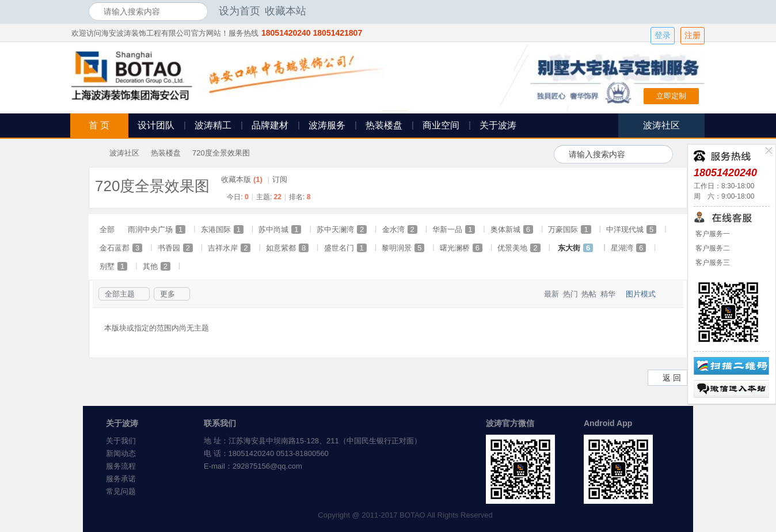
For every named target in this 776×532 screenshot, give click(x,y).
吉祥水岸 (229, 248)
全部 (107, 229)
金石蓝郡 (121, 248)
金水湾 (400, 229)
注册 (693, 35)
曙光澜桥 (461, 248)
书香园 (175, 248)
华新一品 (454, 229)
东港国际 (222, 229)
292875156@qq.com (267, 466)
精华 (608, 294)
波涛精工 (213, 125)
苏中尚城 (280, 229)
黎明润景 (403, 248)
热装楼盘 (384, 125)
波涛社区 (124, 153)
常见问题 (121, 491)
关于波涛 (498, 125)
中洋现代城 (631, 229)
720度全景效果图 (221, 153)
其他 (157, 266)
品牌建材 (270, 125)
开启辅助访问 (684, 11)
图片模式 (641, 294)
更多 (168, 294)
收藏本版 (242, 179)
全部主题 (120, 294)
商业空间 (441, 125)
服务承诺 (121, 479)
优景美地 (519, 248)
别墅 (113, 266)
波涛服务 (327, 125)
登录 (663, 35)
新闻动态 (121, 453)
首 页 (99, 125)
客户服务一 (712, 234)
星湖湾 (628, 248)
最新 (551, 294)
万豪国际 (569, 229)
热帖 (589, 294)
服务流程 (121, 466)
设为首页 (239, 11)
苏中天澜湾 (342, 229)
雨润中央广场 (157, 229)
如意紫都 (287, 248)
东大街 (575, 248)
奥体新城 (512, 229)
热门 (570, 294)
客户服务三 (712, 263)
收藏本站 (286, 11)
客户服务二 (712, 248)
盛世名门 (345, 248)
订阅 (280, 179)
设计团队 (156, 125)
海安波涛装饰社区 (93, 153)
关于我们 (121, 441)
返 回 (672, 378)
